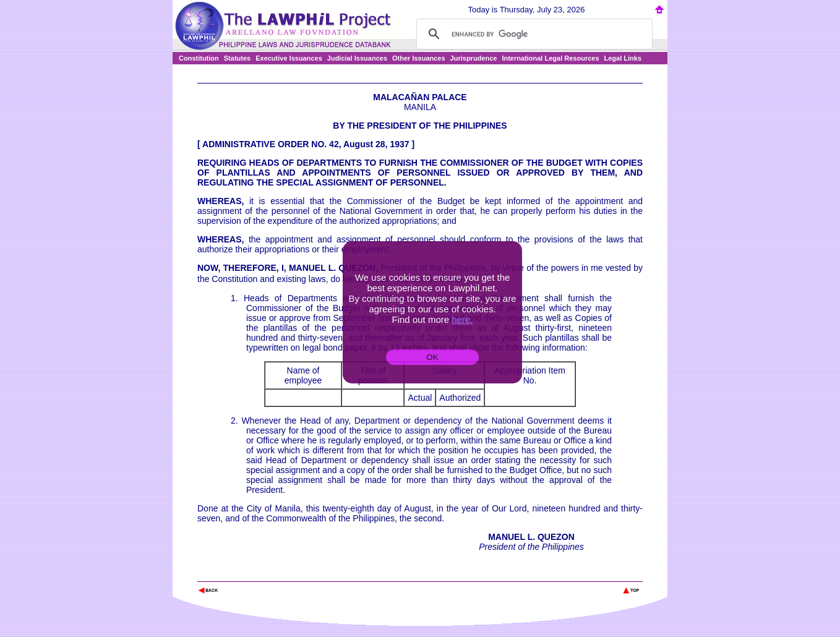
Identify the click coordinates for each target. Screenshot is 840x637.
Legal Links (623, 58)
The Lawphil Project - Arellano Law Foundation (261, 574)
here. (462, 319)
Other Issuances (419, 58)
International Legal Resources (550, 58)
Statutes (237, 58)
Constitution (199, 58)
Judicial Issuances (357, 58)
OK (432, 357)
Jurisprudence (474, 58)
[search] (533, 34)
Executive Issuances (289, 58)
